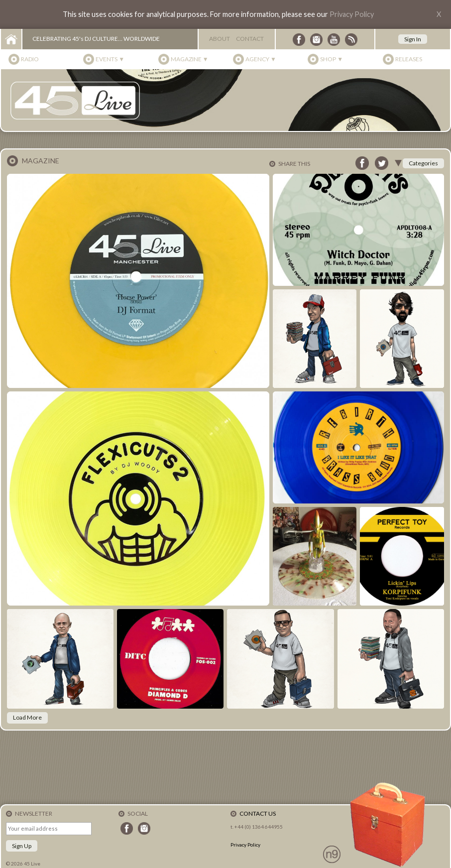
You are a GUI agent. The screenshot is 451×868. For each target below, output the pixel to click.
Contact (250, 39)
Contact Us (258, 813)
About (220, 39)
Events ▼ (110, 59)
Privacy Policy (352, 14)
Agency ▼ (261, 59)
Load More (27, 717)
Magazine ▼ (190, 59)
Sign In (413, 39)
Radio (30, 59)
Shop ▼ (332, 59)
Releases (409, 59)
